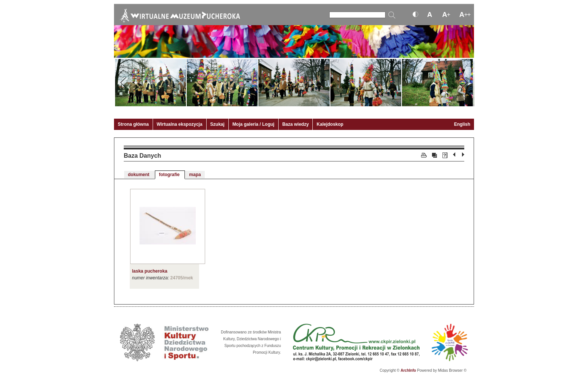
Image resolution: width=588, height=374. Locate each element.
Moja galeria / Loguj (253, 124)
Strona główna (133, 124)
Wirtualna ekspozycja (180, 124)
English (462, 124)
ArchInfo (408, 370)
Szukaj (217, 124)
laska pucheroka (150, 271)
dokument (139, 175)
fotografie (170, 175)
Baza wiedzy (296, 124)
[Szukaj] (357, 15)
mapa (195, 175)
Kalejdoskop (330, 124)
